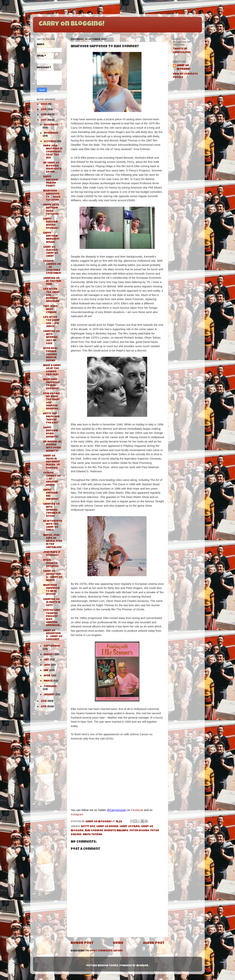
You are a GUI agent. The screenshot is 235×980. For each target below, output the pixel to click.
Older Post (154, 943)
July (47, 660)
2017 (44, 120)
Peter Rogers (139, 831)
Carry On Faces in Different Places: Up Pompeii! (52, 462)
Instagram (77, 814)
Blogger (142, 966)
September (52, 646)
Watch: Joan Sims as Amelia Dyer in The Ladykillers (53, 541)
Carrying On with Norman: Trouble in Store (52, 510)
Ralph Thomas (93, 835)
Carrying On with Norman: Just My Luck (51, 338)
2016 (44, 701)
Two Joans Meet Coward (50, 310)
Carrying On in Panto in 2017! (52, 603)
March (48, 681)
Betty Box (88, 827)
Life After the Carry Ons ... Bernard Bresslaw (51, 295)
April (47, 676)
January (49, 695)
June (47, 665)
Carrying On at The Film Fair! (52, 281)
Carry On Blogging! (72, 24)
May (46, 671)
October (50, 142)
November (51, 133)
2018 (44, 115)
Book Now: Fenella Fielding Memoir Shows (50, 355)
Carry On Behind (107, 827)
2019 (44, 110)
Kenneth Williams (116, 831)
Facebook (137, 810)
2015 (44, 707)
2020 (44, 104)
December (51, 125)
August (49, 655)
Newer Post (82, 943)
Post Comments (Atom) (106, 951)
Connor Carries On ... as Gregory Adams (52, 479)
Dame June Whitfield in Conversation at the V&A (53, 152)
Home (118, 943)
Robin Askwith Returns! (51, 563)
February (50, 687)
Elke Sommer (94, 831)
